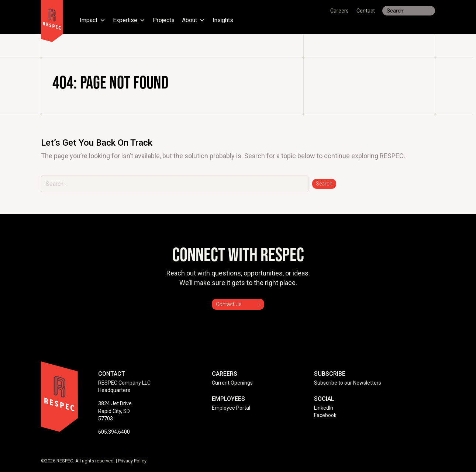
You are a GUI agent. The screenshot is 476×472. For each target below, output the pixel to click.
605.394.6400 (114, 432)
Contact (366, 11)
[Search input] (409, 11)
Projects (164, 20)
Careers (339, 11)
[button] (324, 184)
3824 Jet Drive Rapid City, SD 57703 (115, 411)
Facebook (325, 415)
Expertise (129, 20)
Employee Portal (231, 408)
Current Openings (232, 383)
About (194, 20)
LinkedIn (324, 408)
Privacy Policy (132, 461)
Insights (223, 20)
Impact (93, 20)
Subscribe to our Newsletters (348, 383)
